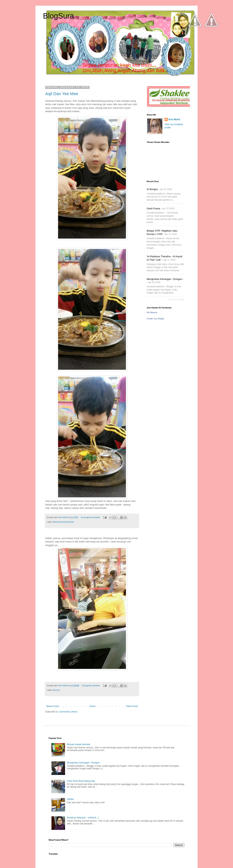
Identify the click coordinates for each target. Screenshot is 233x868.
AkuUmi (56, 690)
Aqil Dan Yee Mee (62, 94)
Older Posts (132, 706)
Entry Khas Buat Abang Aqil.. (81, 781)
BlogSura (59, 16)
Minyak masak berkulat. (79, 744)
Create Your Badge (155, 319)
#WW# (70, 799)
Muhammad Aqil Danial (63, 522)
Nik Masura (152, 312)
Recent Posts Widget (176, 300)
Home (93, 706)
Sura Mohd (63, 517)
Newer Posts (53, 706)
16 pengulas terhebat (90, 517)
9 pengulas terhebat (91, 685)
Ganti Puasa (153, 208)
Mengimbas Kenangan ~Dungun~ (165, 279)
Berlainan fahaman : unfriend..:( (83, 818)
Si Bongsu (152, 189)
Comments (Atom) (68, 712)
